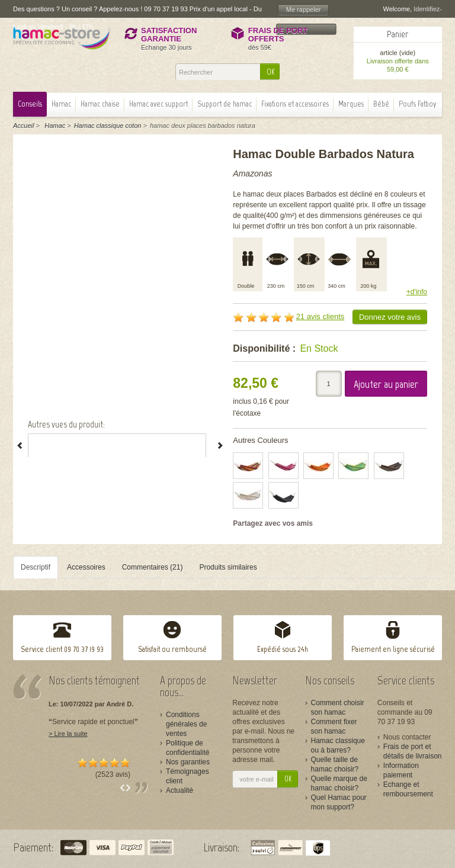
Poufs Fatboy (417, 104)
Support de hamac (225, 104)
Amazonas (252, 173)
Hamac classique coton (108, 126)
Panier (398, 34)
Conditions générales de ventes (186, 724)
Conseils (30, 104)
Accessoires (86, 567)
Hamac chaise (100, 104)
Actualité (180, 790)
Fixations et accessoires (295, 104)
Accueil (23, 126)
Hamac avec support (158, 104)
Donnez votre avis (390, 317)
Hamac (61, 104)
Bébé (381, 104)
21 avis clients (321, 316)
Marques (351, 104)
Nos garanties (188, 762)
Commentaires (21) (153, 567)
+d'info (417, 292)
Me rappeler (304, 9)
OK (270, 72)
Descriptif (36, 567)
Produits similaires (228, 567)
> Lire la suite (68, 734)
